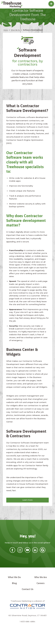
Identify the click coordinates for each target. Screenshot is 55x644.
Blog (14, 583)
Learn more (27, 500)
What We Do (14, 577)
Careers (41, 583)
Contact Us (28, 589)
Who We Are (41, 577)
